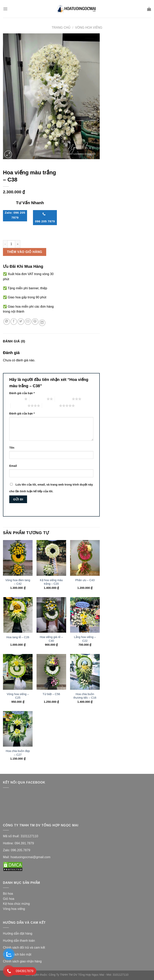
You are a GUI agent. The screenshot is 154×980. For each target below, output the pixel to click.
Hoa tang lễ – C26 (18, 637)
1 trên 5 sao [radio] (16, 399)
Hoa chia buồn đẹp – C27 (18, 753)
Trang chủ (61, 28)
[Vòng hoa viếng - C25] (18, 672)
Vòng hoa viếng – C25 (18, 696)
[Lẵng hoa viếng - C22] (85, 615)
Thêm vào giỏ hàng (25, 252)
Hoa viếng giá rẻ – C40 (51, 639)
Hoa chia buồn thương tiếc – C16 (85, 696)
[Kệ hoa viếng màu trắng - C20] (51, 558)
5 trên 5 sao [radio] (51, 406)
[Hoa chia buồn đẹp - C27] (18, 729)
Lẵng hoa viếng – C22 (85, 639)
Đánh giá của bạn (22, 393)
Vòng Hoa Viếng (89, 28)
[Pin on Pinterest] (35, 322)
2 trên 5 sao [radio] (38, 399)
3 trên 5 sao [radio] (63, 399)
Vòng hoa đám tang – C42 (18, 582)
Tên (12, 448)
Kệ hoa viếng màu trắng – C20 (51, 582)
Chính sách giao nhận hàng (23, 961)
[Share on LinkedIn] (42, 323)
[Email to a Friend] (28, 322)
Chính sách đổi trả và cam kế (24, 948)
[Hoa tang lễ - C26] (18, 615)
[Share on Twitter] (21, 322)
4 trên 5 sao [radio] (19, 406)
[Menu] (5, 9)
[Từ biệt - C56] (51, 672)
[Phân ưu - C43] (85, 558)
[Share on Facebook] (14, 322)
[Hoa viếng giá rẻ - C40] (51, 615)
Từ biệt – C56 (51, 694)
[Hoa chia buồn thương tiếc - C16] (85, 672)
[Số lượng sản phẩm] (11, 244)
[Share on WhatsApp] (7, 322)
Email (13, 466)
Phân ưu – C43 (85, 580)
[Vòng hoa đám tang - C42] (18, 558)
